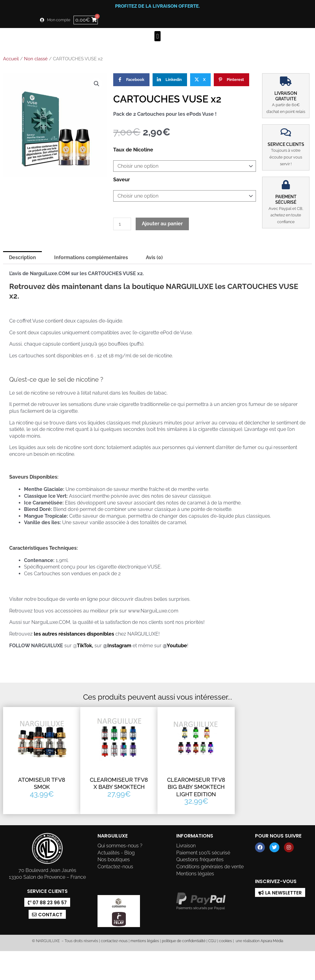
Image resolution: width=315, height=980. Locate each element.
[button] (157, 36)
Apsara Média (272, 941)
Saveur (122, 180)
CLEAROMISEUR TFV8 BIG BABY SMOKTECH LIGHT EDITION (196, 787)
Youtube (177, 646)
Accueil (11, 59)
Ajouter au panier (162, 224)
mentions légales (145, 941)
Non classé (36, 59)
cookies (225, 941)
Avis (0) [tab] (154, 257)
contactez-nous (114, 941)
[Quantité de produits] (122, 224)
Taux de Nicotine (133, 150)
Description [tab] (22, 257)
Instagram (120, 646)
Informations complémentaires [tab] (91, 257)
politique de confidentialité (184, 941)
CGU (212, 941)
